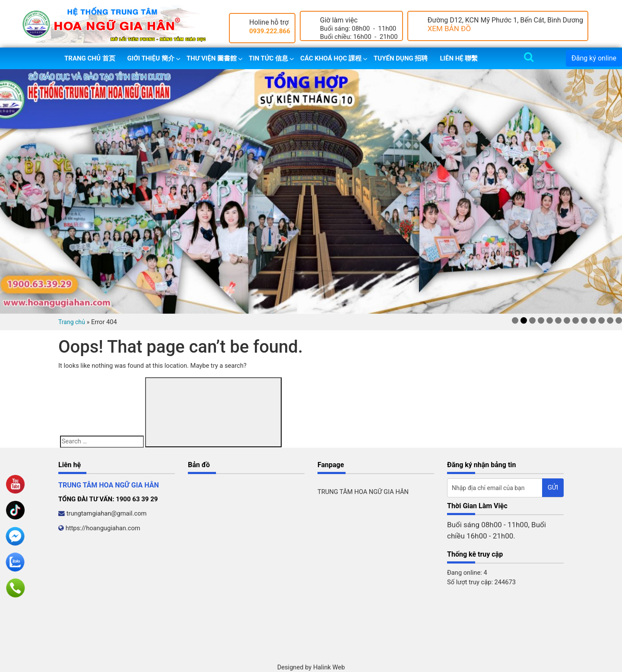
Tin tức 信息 (268, 58)
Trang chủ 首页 (90, 58)
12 (610, 320)
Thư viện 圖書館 (212, 58)
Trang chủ (72, 322)
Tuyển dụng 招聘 (401, 58)
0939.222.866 (270, 31)
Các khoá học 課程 (331, 58)
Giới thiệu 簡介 (151, 58)
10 (593, 320)
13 (619, 320)
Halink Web (329, 667)
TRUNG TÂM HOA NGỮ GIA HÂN (363, 492)
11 (601, 320)
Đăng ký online (594, 58)
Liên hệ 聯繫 (459, 58)
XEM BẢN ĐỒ (449, 29)
